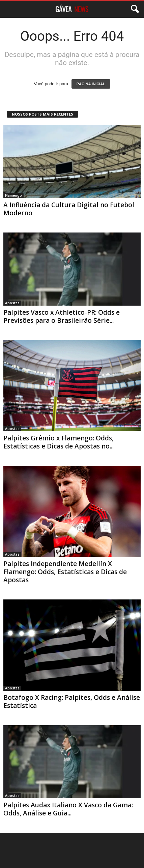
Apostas (12, 303)
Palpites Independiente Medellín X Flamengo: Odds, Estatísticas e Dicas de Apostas (65, 572)
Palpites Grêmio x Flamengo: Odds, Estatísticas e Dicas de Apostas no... (59, 442)
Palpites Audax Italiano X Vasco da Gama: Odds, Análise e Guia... (68, 809)
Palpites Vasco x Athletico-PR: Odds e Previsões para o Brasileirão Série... (62, 316)
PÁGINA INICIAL (91, 84)
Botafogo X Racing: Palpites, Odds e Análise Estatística (72, 702)
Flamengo (13, 195)
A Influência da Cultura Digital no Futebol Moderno (69, 209)
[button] (134, 9)
